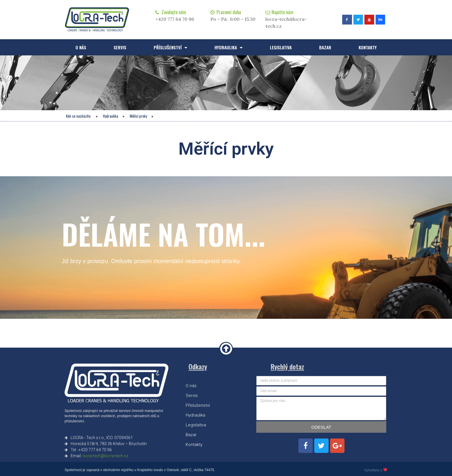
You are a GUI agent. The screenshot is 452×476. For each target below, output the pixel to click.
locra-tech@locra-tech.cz (105, 456)
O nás (81, 47)
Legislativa (281, 47)
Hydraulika (228, 47)
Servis (120, 47)
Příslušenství (170, 47)
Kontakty (368, 47)
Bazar (325, 47)
